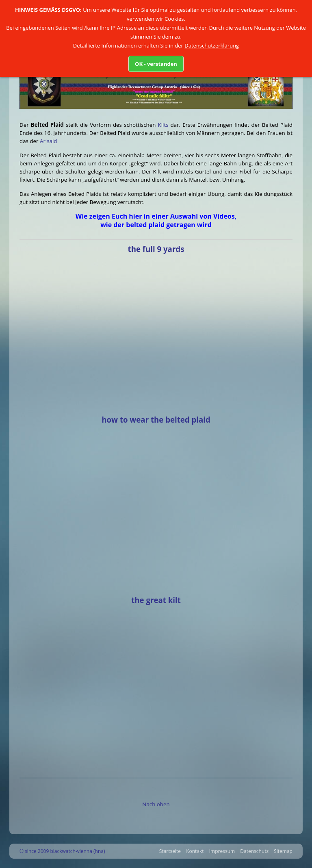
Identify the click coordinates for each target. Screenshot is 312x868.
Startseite (170, 851)
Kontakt (195, 851)
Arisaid (49, 141)
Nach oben (156, 804)
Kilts (163, 125)
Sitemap (283, 851)
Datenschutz (254, 851)
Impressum (222, 851)
